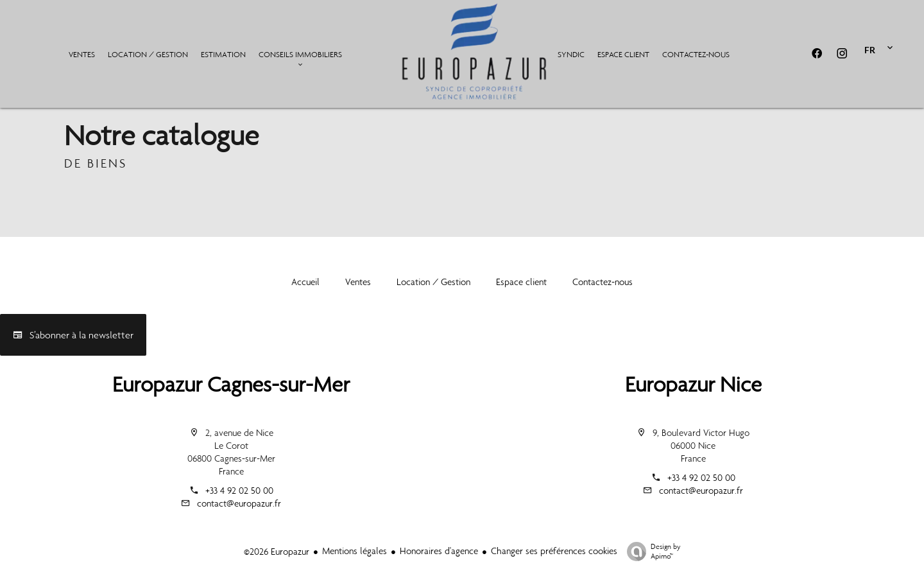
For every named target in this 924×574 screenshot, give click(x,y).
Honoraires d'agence (439, 551)
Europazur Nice (693, 384)
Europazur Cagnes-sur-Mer (231, 384)
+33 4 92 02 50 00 (239, 491)
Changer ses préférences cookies (554, 551)
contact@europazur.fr (239, 503)
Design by (651, 552)
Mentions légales (355, 551)
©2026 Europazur (277, 552)
